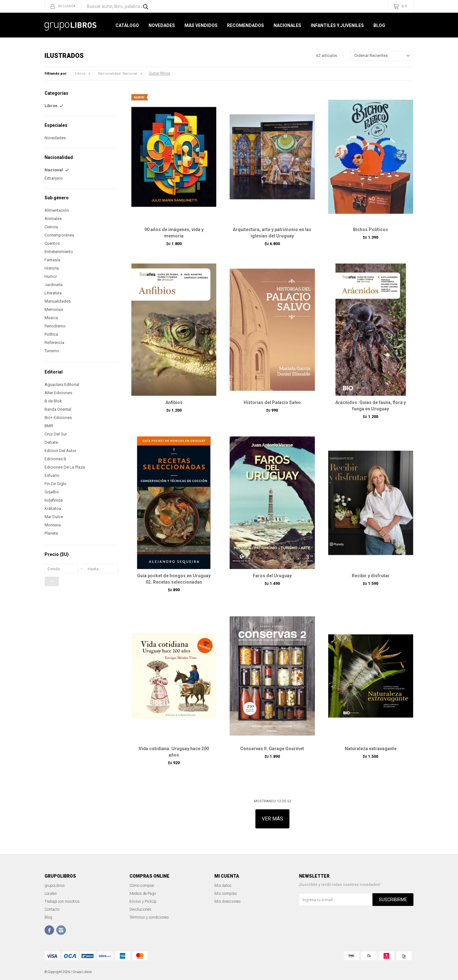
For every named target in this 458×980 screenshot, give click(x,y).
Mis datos (223, 886)
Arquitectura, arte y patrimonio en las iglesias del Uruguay (272, 233)
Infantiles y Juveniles (337, 25)
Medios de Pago (143, 894)
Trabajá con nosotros (62, 901)
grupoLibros (55, 886)
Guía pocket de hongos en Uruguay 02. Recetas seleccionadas (174, 579)
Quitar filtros (159, 73)
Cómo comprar (142, 886)
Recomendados (246, 25)
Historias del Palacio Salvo (272, 402)
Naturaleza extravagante (371, 749)
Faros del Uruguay (272, 576)
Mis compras (226, 894)
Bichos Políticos (371, 230)
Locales (51, 894)
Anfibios (174, 402)
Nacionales (287, 25)
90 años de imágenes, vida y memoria (174, 233)
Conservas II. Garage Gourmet (272, 749)
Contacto (52, 909)
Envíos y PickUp (143, 901)
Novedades (162, 25)
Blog (379, 25)
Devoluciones (140, 909)
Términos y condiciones (149, 917)
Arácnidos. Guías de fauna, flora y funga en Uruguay (371, 406)
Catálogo (127, 25)
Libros (80, 74)
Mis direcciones (228, 901)
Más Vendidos (201, 25)
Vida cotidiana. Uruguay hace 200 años (174, 752)
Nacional (118, 74)
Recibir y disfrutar (371, 576)
